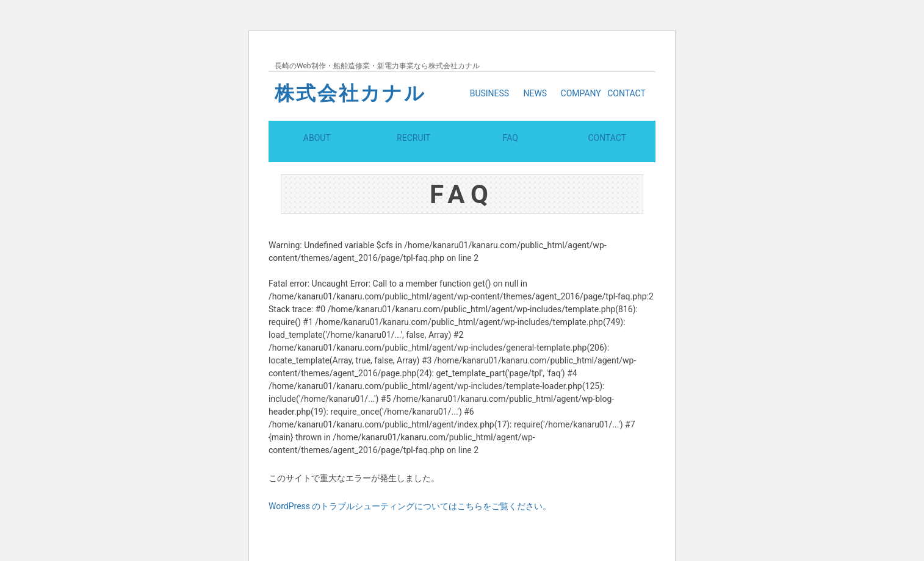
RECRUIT (413, 151)
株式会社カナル (350, 93)
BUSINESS (490, 93)
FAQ (511, 151)
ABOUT (317, 151)
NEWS (535, 93)
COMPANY (581, 93)
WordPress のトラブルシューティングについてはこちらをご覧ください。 (410, 532)
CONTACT (626, 93)
